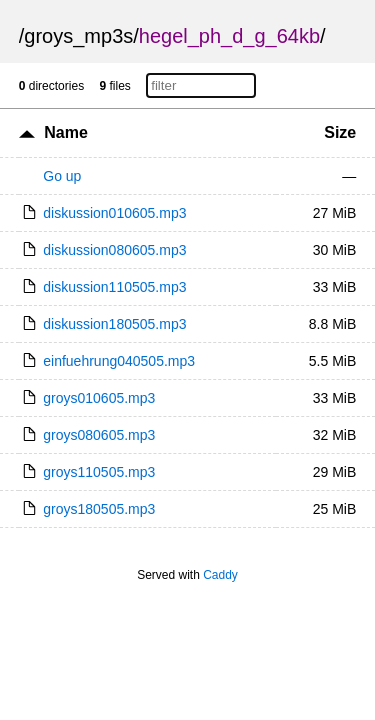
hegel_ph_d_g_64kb (229, 36)
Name (66, 132)
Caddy (220, 575)
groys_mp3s (78, 36)
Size (340, 132)
